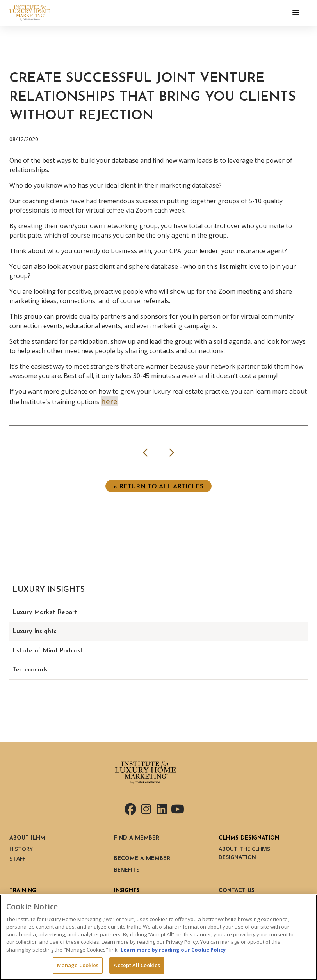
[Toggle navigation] (296, 13)
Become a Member (142, 859)
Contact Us (237, 891)
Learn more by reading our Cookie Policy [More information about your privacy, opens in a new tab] (173, 950)
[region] (158, 937)
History (21, 849)
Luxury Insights (35, 632)
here (109, 401)
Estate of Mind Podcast (48, 651)
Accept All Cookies (137, 965)
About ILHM (27, 838)
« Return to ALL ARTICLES (158, 487)
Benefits (127, 869)
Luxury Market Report (45, 612)
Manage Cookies (78, 965)
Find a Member (137, 838)
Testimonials (30, 670)
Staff (17, 858)
